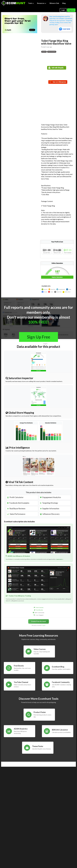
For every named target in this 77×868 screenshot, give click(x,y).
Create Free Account (39, 621)
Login (63, 10)
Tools (31, 3)
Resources (42, 3)
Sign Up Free (39, 337)
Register (71, 10)
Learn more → (60, 559)
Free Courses (40, 607)
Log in (45, 344)
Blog (64, 3)
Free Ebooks (39, 610)
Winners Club (54, 3)
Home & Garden (52, 52)
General (44, 52)
